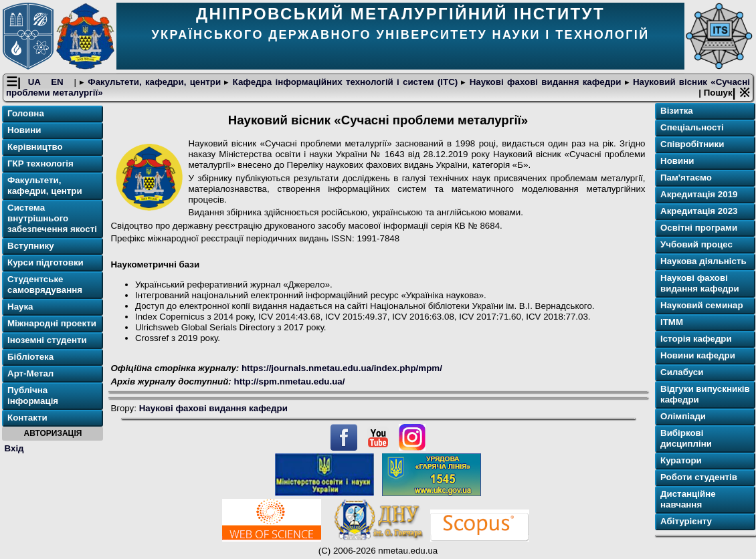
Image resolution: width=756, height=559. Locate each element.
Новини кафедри (698, 356)
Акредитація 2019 (699, 195)
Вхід (14, 448)
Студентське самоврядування (45, 285)
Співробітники (692, 145)
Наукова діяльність (703, 262)
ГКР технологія (40, 164)
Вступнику (31, 246)
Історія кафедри (696, 339)
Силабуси (682, 373)
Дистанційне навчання (688, 500)
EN (59, 83)
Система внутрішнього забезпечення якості (52, 219)
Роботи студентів (699, 478)
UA (36, 83)
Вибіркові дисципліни (686, 439)
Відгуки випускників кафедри (705, 395)
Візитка (677, 111)
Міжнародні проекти (52, 324)
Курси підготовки (45, 263)
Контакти (27, 418)
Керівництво (35, 147)
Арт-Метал (30, 374)
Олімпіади (683, 417)
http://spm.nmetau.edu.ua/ (290, 381)
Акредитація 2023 (699, 212)
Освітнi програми (699, 228)
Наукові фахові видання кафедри (545, 83)
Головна (26, 114)
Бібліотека (30, 357)
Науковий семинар (702, 306)
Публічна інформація (33, 396)
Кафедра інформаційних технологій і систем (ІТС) (345, 83)
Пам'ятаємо (686, 178)
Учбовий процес (696, 245)
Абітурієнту (686, 522)
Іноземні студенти (47, 341)
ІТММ (672, 323)
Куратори (681, 461)
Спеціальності (692, 128)
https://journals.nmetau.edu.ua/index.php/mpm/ (342, 369)
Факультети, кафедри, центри (154, 83)
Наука (20, 307)
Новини (24, 131)
